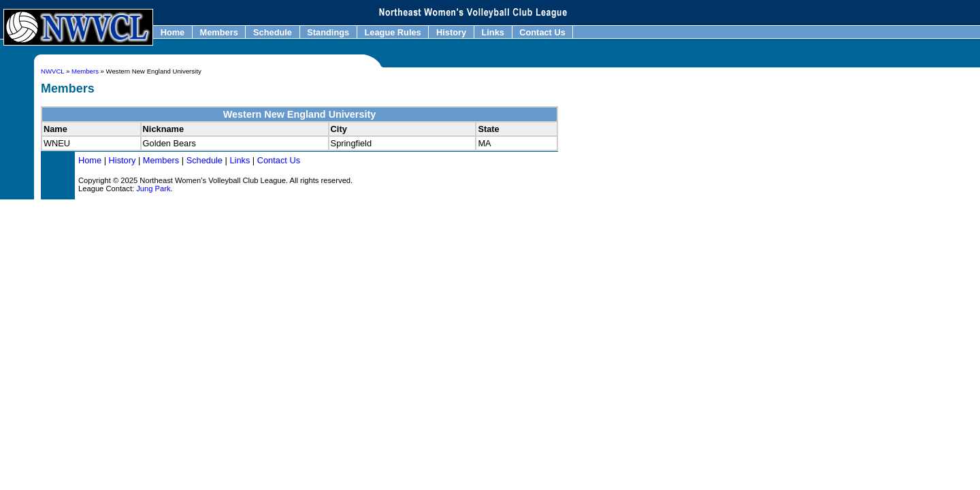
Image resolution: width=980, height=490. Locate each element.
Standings (328, 32)
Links (493, 32)
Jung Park (153, 189)
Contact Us (543, 32)
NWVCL (52, 71)
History (451, 32)
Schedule (272, 32)
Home (173, 32)
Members (219, 32)
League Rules (393, 32)
